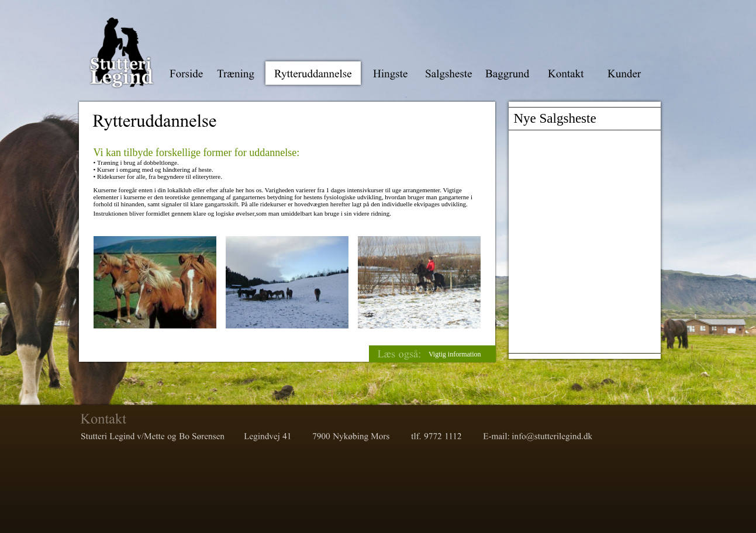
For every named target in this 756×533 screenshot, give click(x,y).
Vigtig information (455, 354)
